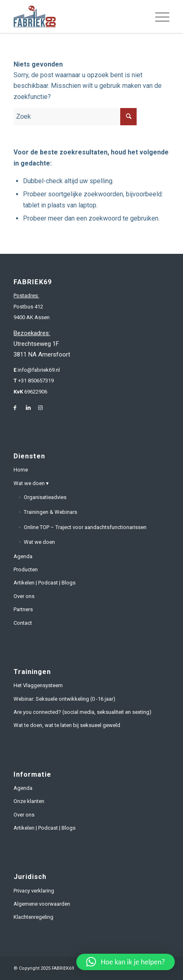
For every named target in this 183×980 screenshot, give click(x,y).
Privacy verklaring (34, 891)
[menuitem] (158, 16)
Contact (23, 623)
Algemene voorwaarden (42, 904)
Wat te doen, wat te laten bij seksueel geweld (67, 725)
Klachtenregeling (33, 917)
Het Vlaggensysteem (38, 685)
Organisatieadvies (45, 497)
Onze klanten (29, 801)
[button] (126, 962)
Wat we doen (29, 483)
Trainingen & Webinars (50, 512)
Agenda (23, 556)
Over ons (24, 596)
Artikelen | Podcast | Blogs (45, 583)
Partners (23, 609)
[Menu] (158, 16)
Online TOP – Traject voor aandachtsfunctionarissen (85, 527)
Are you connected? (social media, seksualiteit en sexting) (82, 712)
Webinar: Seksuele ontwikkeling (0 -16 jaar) (64, 699)
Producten (26, 569)
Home (21, 470)
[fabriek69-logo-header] (76, 16)
